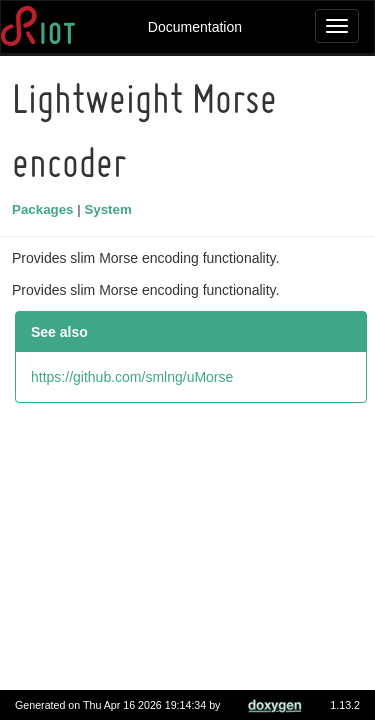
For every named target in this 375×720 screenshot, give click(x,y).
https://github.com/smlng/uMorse (135, 377)
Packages (46, 209)
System (110, 209)
